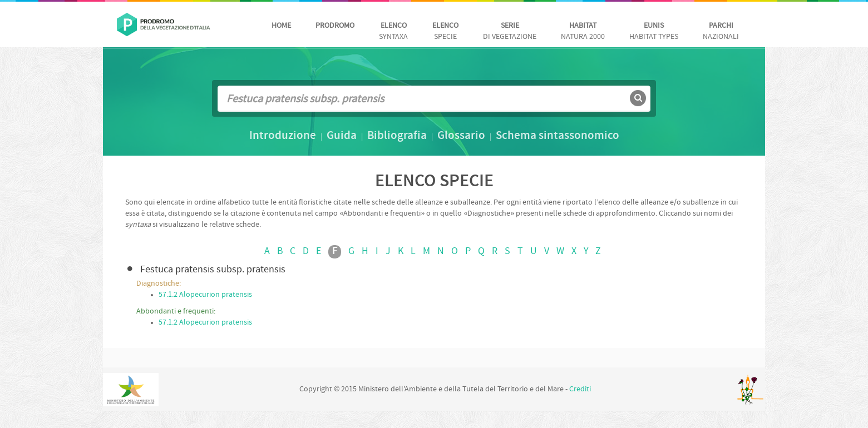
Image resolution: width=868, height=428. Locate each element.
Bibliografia (397, 136)
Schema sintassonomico (558, 136)
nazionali (721, 31)
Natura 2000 (583, 31)
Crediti (580, 389)
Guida (342, 136)
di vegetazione (510, 31)
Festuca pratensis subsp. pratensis (213, 270)
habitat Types (654, 31)
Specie (445, 31)
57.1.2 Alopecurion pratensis (205, 295)
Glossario (461, 136)
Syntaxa (393, 31)
